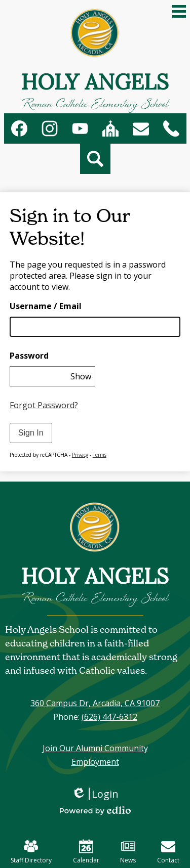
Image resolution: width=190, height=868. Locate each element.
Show (81, 376)
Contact (168, 852)
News (128, 852)
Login (95, 794)
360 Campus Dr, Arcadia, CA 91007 (95, 703)
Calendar (86, 852)
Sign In (31, 433)
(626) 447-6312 (109, 717)
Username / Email (46, 306)
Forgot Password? (44, 405)
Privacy (80, 455)
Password (29, 356)
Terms (100, 455)
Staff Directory (31, 852)
